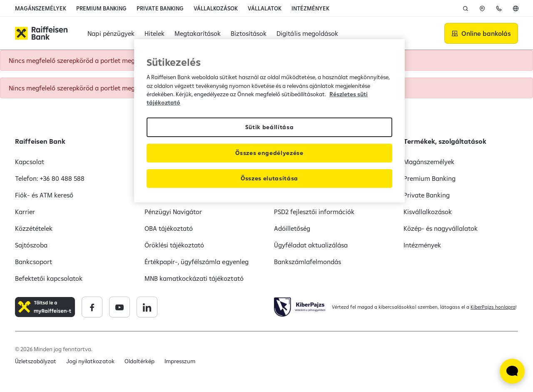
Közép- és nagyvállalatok (441, 228)
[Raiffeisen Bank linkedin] (147, 307)
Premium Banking (430, 178)
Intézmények (422, 245)
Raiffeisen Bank (40, 141)
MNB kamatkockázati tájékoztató (194, 278)
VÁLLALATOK (265, 8)
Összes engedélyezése (269, 153)
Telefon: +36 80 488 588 (50, 178)
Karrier (25, 212)
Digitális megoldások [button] (307, 33)
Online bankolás (486, 33)
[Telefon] (499, 8)
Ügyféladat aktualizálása (311, 245)
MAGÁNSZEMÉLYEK (41, 8)
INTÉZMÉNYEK (310, 8)
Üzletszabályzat (36, 361)
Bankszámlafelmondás (308, 262)
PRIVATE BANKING (160, 8)
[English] (516, 8)
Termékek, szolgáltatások (445, 141)
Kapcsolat (30, 162)
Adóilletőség (292, 228)
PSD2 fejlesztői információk (314, 212)
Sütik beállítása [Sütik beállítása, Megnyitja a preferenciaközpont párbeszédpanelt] (270, 127)
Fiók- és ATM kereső (44, 195)
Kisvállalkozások (428, 212)
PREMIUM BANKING (101, 8)
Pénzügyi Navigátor (173, 212)
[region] (269, 121)
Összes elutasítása (269, 178)
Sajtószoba (31, 245)
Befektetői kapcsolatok (49, 278)
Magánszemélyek (429, 162)
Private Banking (427, 195)
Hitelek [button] (154, 33)
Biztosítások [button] (249, 33)
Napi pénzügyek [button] (111, 33)
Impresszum (180, 361)
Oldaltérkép (139, 361)
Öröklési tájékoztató (174, 245)
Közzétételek (34, 228)
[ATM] (482, 8)
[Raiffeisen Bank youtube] (120, 307)
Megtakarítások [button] (198, 33)
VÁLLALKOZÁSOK (216, 8)
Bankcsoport (34, 262)
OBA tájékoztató (169, 228)
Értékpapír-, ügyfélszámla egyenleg (197, 262)
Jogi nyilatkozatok (90, 361)
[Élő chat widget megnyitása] (512, 371)
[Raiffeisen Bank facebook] (92, 307)
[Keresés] (466, 8)
